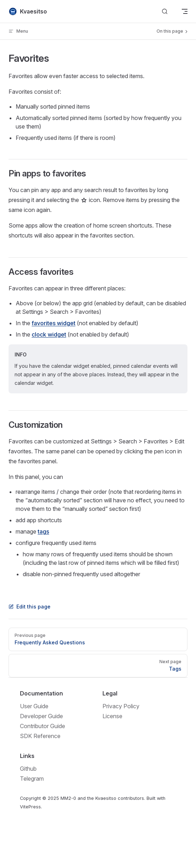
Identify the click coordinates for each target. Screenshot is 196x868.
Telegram (32, 779)
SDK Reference (40, 736)
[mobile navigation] (185, 11)
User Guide (34, 706)
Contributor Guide (43, 726)
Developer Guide (41, 716)
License (112, 716)
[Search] (165, 12)
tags (43, 531)
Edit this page (30, 607)
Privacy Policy (121, 706)
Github (28, 769)
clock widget (49, 334)
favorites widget (54, 323)
